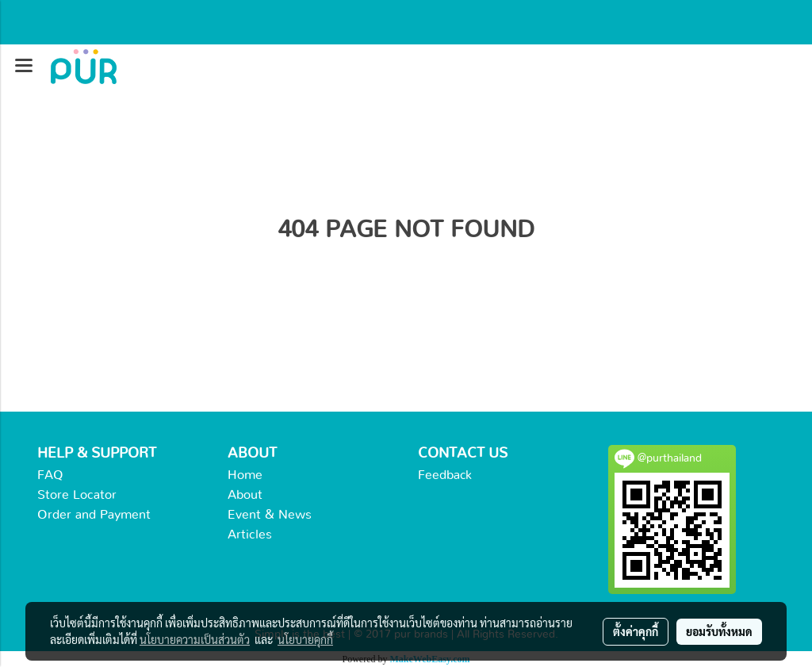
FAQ (50, 475)
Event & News (270, 515)
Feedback (445, 475)
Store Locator (77, 495)
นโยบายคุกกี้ (305, 639)
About (245, 495)
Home (245, 475)
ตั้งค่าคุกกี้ (636, 631)
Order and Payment (94, 515)
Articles (250, 535)
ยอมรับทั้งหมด (719, 631)
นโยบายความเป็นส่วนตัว (195, 639)
